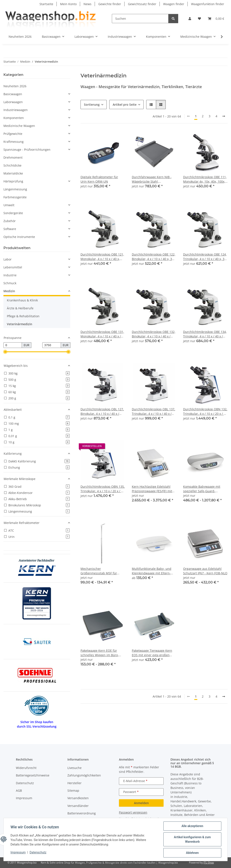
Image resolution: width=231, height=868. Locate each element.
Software (10, 229)
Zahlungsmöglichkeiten (84, 775)
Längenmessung (15, 189)
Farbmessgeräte (15, 197)
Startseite (46, 4)
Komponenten (14, 118)
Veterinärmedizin (20, 324)
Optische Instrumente (19, 237)
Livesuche (74, 768)
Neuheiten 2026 (15, 86)
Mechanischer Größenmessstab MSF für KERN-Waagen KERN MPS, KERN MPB (99, 571)
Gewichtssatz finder (142, 4)
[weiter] (224, 116)
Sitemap (73, 791)
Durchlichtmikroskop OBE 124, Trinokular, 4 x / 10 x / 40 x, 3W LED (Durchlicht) (205, 257)
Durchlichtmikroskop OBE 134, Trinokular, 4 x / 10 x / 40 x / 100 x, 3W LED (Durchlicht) (205, 334)
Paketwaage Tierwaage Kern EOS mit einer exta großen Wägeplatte (152, 653)
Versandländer (78, 806)
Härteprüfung (13, 181)
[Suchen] (140, 19)
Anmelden (141, 803)
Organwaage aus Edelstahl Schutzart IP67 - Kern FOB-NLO (205, 571)
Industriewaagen (16, 110)
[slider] (5, 352)
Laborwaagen (13, 102)
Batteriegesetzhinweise (33, 775)
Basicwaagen (13, 94)
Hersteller (74, 783)
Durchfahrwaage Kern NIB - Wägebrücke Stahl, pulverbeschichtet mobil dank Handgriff (153, 179)
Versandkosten (78, 798)
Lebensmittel (13, 267)
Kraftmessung (14, 142)
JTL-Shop (209, 863)
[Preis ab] (13, 345)
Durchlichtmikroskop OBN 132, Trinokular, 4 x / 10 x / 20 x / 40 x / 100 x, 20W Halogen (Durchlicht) (205, 411)
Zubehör (10, 221)
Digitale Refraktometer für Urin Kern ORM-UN (99, 179)
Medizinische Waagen (19, 126)
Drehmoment (13, 157)
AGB (19, 791)
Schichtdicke (12, 165)
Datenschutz (38, 852)
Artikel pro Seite (125, 105)
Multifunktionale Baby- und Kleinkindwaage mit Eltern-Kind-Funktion (152, 571)
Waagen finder (174, 4)
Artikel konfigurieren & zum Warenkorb (192, 839)
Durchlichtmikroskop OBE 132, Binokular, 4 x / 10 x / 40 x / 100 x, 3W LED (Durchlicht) (154, 334)
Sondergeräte (13, 213)
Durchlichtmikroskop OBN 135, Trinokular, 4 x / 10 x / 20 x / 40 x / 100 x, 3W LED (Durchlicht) (103, 489)
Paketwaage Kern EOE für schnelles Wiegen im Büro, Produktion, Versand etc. (100, 653)
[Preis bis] (52, 345)
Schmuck (10, 283)
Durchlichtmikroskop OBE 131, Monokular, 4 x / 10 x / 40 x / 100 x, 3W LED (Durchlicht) (102, 334)
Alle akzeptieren (192, 826)
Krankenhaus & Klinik (22, 300)
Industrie (10, 275)
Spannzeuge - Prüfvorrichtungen (27, 150)
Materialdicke (13, 173)
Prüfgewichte (13, 134)
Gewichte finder (110, 4)
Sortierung (92, 105)
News (87, 4)
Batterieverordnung (82, 813)
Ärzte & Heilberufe (20, 308)
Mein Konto (68, 4)
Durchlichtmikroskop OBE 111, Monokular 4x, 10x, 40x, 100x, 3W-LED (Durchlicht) (205, 179)
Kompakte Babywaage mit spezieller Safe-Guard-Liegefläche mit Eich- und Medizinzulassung (202, 489)
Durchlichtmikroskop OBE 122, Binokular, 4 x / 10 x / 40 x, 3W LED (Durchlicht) (154, 257)
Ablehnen (192, 853)
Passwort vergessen (133, 812)
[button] (190, 19)
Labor (8, 259)
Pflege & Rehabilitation (23, 316)
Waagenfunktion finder (208, 4)
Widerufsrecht (26, 768)
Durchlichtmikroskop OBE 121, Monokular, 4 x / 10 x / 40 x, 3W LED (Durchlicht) (102, 257)
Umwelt (9, 205)
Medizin (9, 291)
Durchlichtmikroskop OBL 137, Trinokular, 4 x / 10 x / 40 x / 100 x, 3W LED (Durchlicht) (153, 411)
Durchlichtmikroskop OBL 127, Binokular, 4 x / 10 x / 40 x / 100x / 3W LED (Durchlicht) (102, 411)
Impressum (18, 852)
